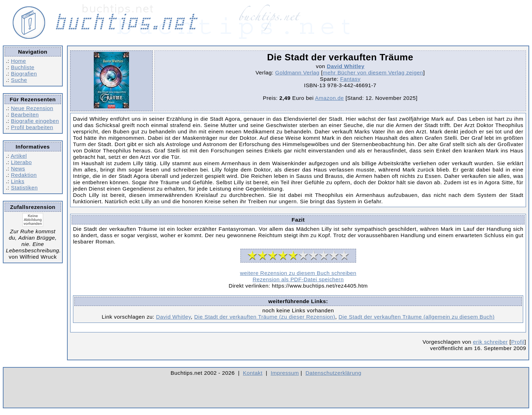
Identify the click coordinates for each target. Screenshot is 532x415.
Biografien (24, 74)
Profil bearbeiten (32, 127)
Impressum (285, 373)
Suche (19, 80)
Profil (518, 342)
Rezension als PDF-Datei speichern (298, 279)
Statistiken (24, 188)
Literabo (21, 162)
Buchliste (23, 67)
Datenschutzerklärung (334, 373)
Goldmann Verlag (298, 73)
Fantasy (350, 79)
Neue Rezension (32, 108)
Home (19, 61)
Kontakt (253, 373)
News (18, 169)
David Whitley (346, 66)
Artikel (19, 156)
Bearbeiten (25, 115)
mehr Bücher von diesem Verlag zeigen (373, 73)
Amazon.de (330, 98)
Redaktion (24, 175)
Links (18, 181)
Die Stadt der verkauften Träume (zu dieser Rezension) (265, 317)
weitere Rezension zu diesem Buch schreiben (298, 273)
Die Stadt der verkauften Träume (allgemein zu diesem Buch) (416, 317)
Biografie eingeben (35, 121)
